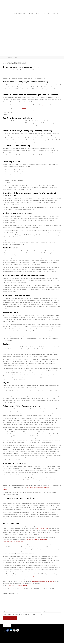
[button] (4, 632)
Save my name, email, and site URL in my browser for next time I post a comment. (23, 616)
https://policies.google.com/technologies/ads (44, 581)
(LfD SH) (45, 105)
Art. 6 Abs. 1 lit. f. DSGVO (44, 528)
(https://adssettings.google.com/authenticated (19, 585)
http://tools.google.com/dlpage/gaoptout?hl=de (32, 576)
